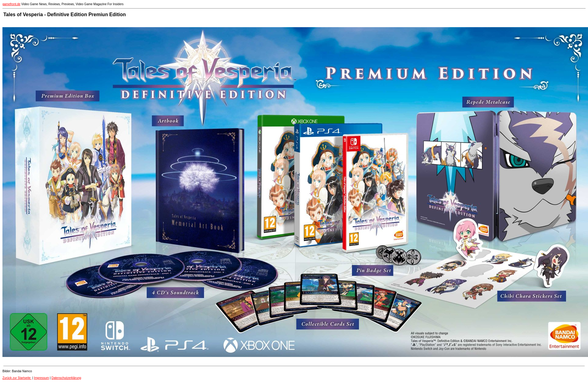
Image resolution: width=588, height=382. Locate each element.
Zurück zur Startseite (17, 378)
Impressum (41, 378)
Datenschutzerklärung (66, 378)
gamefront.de (11, 4)
